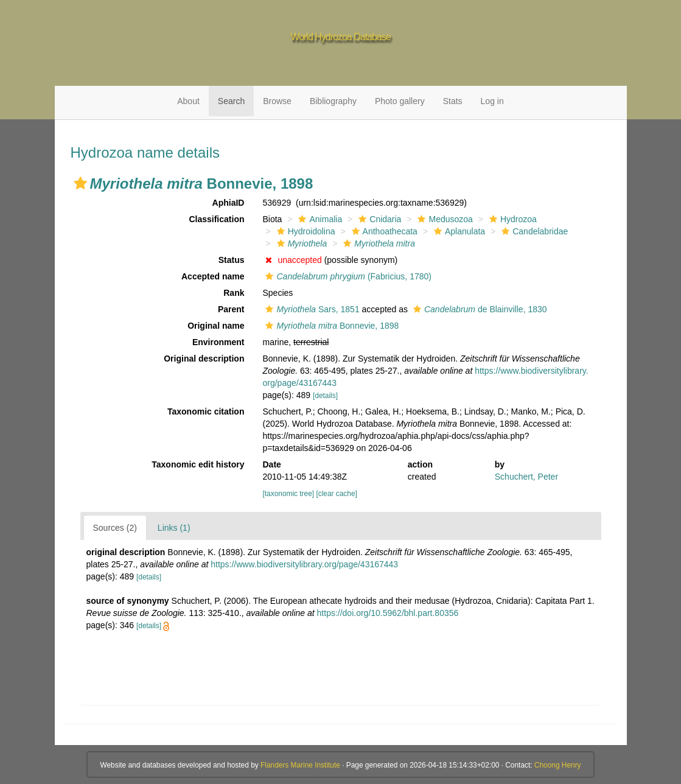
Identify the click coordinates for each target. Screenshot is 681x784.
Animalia (319, 219)
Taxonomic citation (206, 411)
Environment (218, 342)
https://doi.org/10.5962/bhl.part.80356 (388, 613)
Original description (204, 359)
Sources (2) (115, 528)
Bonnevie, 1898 (330, 326)
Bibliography (333, 101)
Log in (492, 101)
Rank (234, 293)
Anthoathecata (383, 231)
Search (231, 101)
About (188, 101)
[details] (325, 396)
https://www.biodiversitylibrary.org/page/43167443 (304, 564)
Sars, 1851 (311, 309)
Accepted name (213, 276)
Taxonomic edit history (198, 464)
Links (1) (174, 528)
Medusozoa (443, 219)
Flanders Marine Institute (300, 765)
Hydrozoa (512, 219)
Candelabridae (533, 231)
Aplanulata (458, 231)
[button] (80, 183)
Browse (277, 101)
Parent (231, 309)
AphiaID (229, 203)
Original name (216, 326)
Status (232, 260)
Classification (216, 219)
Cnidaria (378, 219)
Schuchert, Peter (526, 477)
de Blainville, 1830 (479, 309)
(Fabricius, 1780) (347, 276)
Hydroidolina (305, 231)
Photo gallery (400, 101)
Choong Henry (558, 765)
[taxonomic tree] (288, 494)
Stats (453, 101)
